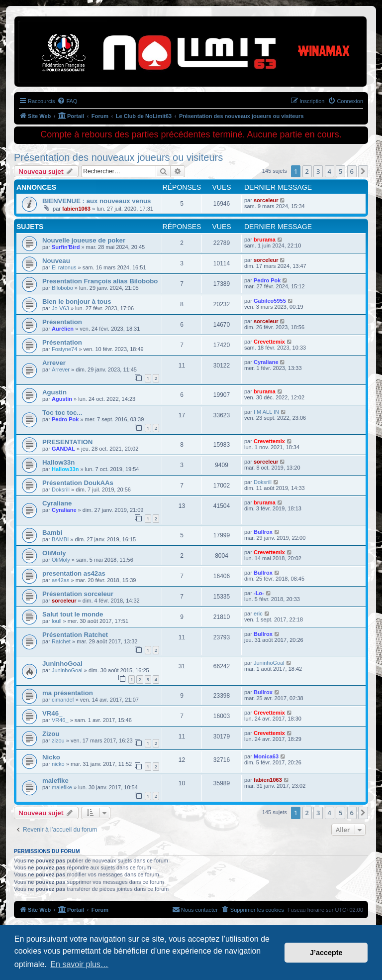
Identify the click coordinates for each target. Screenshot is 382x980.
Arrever (54, 363)
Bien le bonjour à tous (77, 302)
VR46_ (52, 713)
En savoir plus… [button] (79, 964)
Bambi (52, 533)
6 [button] (352, 171)
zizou (58, 740)
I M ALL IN (266, 412)
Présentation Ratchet (75, 635)
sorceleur (266, 200)
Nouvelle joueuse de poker (84, 240)
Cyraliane (266, 362)
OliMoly (54, 553)
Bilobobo (62, 288)
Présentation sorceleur (78, 594)
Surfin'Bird (66, 247)
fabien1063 (76, 209)
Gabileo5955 (270, 301)
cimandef (63, 700)
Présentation (62, 322)
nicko (58, 764)
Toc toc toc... (62, 413)
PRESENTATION (67, 442)
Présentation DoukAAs (78, 483)
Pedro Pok (267, 280)
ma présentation (68, 693)
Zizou (51, 734)
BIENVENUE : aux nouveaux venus (96, 201)
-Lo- (259, 593)
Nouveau (56, 261)
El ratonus (64, 267)
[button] (363, 171)
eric (258, 613)
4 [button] (330, 171)
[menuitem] (67, 101)
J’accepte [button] (326, 953)
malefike (55, 781)
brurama (265, 240)
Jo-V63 (60, 308)
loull (57, 621)
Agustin (54, 392)
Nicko (51, 757)
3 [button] (318, 171)
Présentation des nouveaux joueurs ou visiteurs (118, 157)
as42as (60, 580)
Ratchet (61, 641)
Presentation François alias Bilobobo (100, 281)
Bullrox (263, 532)
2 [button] (307, 171)
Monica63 (266, 756)
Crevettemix (269, 342)
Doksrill (61, 490)
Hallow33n (58, 462)
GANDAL (63, 449)
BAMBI (60, 539)
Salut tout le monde (73, 614)
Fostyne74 (64, 349)
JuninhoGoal (62, 664)
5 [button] (340, 171)
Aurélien (63, 329)
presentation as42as (74, 573)
